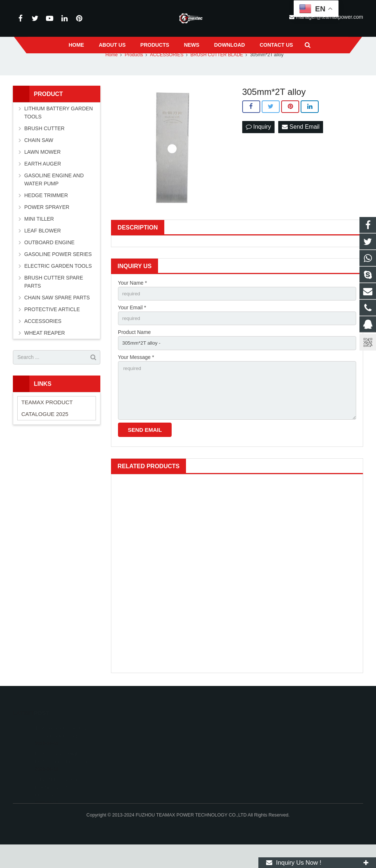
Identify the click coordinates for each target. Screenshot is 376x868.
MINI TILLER (39, 237)
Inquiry (258, 145)
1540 (153, 684)
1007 (153, 585)
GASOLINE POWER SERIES (58, 273)
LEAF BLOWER (43, 249)
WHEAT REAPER (45, 351)
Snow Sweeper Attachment (237, 684)
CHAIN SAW (39, 159)
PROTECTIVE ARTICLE (52, 328)
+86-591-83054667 (219, 773)
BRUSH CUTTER (44, 147)
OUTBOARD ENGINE (49, 261)
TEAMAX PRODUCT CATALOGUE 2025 (47, 426)
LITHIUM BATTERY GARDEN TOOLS (59, 131)
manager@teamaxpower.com (232, 783)
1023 (237, 585)
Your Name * (133, 301)
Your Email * (132, 327)
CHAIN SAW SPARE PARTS (57, 316)
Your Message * (136, 378)
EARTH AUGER (43, 182)
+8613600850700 (218, 762)
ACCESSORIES (43, 339)
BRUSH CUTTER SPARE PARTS (54, 300)
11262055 (211, 751)
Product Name (134, 352)
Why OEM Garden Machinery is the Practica (56, 802)
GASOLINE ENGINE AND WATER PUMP (54, 198)
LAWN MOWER (42, 170)
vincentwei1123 (216, 794)
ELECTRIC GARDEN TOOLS (58, 284)
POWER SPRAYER (47, 225)
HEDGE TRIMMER (46, 214)
